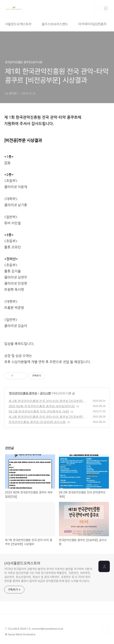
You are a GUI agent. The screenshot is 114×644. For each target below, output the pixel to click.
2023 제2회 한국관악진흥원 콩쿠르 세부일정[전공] (42, 406)
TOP (106, 631)
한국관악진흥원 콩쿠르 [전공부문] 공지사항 (37, 422)
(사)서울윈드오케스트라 (22, 563)
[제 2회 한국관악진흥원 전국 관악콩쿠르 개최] (39, 411)
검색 (96, 8)
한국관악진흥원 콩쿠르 (23, 393)
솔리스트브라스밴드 (55, 24)
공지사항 (45, 393)
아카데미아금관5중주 (92, 24)
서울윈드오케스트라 (18, 24)
